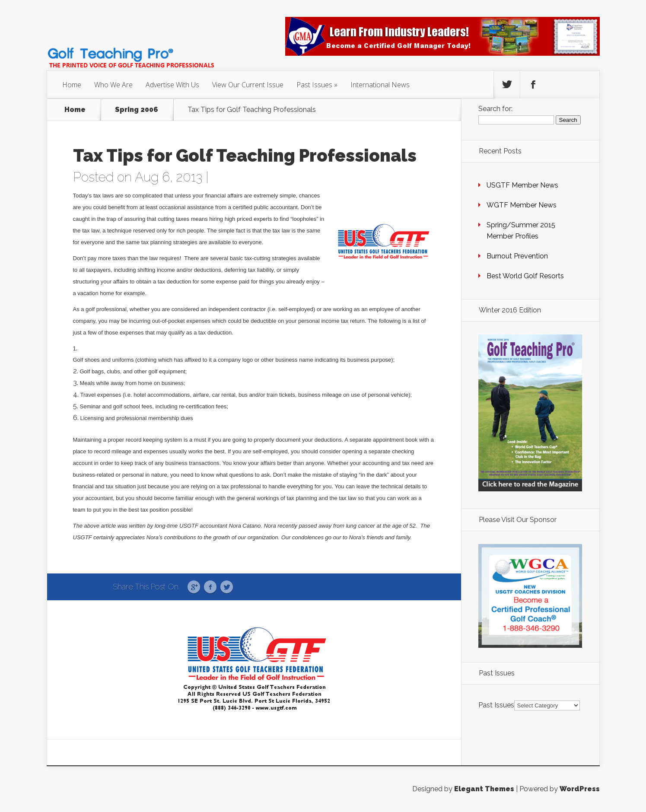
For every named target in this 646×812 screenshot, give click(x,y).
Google (194, 587)
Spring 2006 (137, 110)
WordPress (580, 789)
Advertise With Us (172, 85)
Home (72, 85)
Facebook (210, 587)
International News (380, 85)
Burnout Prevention (517, 256)
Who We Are (113, 85)
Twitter (227, 587)
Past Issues (314, 85)
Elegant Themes (484, 789)
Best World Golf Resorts (525, 276)
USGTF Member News (522, 185)
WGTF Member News (522, 205)
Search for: (495, 109)
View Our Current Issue (248, 85)
